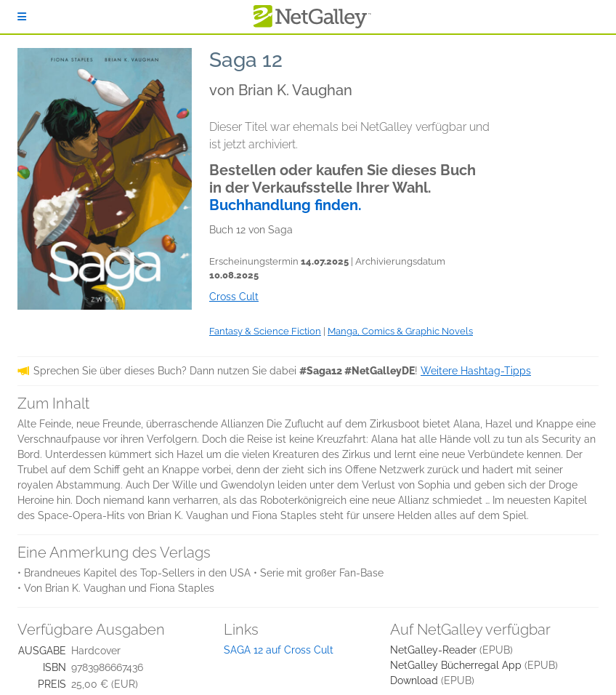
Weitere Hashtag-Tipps (476, 371)
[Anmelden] (22, 17)
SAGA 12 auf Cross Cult (279, 650)
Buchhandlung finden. (285, 205)
